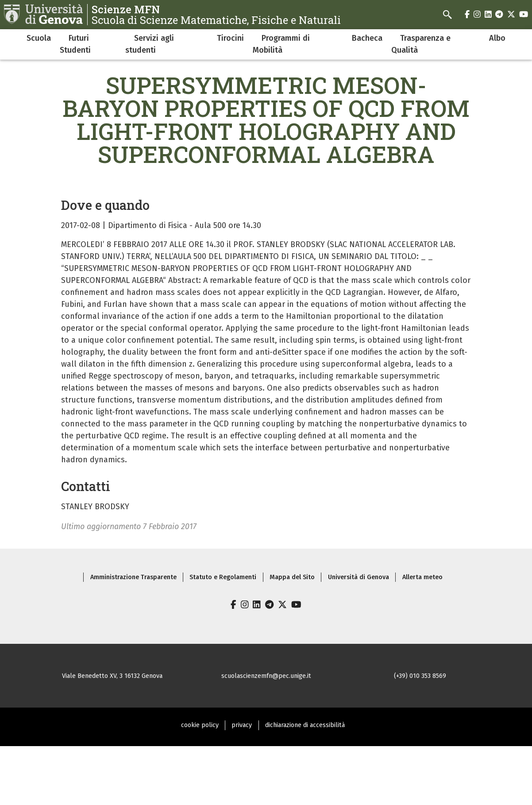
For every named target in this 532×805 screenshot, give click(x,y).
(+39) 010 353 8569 (420, 676)
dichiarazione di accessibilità (305, 725)
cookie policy (200, 725)
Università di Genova (359, 577)
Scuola (39, 38)
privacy (242, 725)
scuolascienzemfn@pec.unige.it (266, 676)
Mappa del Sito (292, 577)
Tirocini (230, 38)
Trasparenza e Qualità (421, 44)
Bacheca (367, 38)
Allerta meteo (422, 577)
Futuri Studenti (75, 44)
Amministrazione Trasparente (133, 577)
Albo (497, 38)
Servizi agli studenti (150, 44)
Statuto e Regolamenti (223, 577)
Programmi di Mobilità (281, 44)
